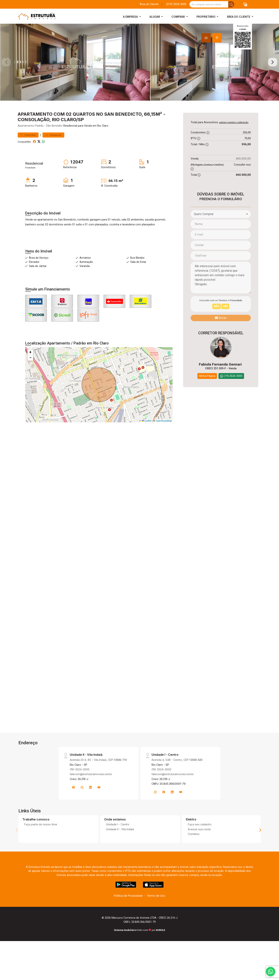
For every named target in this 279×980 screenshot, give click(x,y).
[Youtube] (99, 804)
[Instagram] (82, 804)
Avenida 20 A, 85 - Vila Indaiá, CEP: (98, 777)
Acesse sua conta (199, 846)
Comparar (53, 152)
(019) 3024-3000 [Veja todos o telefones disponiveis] (176, 4)
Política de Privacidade (128, 913)
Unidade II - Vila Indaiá (120, 846)
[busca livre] (231, 4)
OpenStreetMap (164, 438)
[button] (245, 4)
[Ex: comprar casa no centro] (209, 4)
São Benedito (54, 143)
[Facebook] (74, 804)
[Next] (260, 847)
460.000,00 (243, 176)
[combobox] (221, 231)
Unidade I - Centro (118, 841)
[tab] (206, 38)
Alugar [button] (155, 17)
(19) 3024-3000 (80, 786)
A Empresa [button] (131, 17)
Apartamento (26, 143)
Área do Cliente (149, 4)
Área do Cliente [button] (239, 17)
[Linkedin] (90, 804)
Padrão (39, 143)
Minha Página (207, 393)
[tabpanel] (139, 71)
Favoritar (28, 152)
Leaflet (147, 438)
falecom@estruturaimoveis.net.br (91, 791)
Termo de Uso (156, 913)
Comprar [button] (179, 17)
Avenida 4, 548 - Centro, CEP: (177, 777)
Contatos (194, 851)
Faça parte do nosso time (41, 841)
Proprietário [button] (206, 17)
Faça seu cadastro (200, 841)
